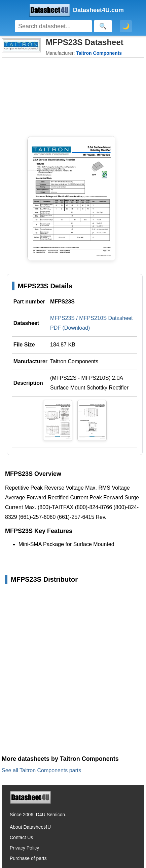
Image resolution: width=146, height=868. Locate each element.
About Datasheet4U (30, 827)
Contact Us (21, 837)
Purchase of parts (28, 858)
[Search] (53, 26)
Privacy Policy (24, 848)
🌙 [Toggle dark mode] (126, 26)
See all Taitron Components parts (41, 770)
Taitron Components (74, 361)
